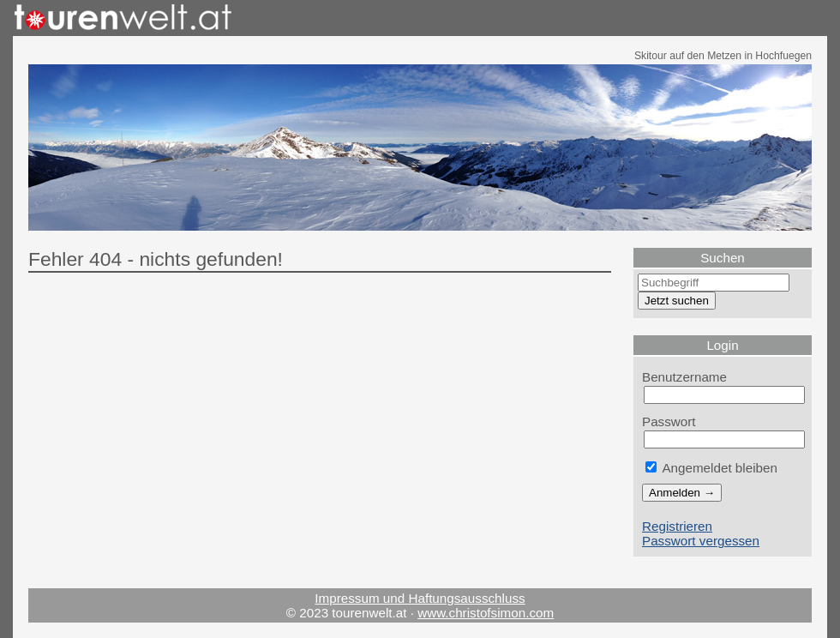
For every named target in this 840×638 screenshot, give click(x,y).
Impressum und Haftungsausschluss (420, 598)
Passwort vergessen (701, 541)
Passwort (669, 421)
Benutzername (684, 377)
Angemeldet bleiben (711, 468)
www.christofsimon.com (486, 613)
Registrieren (677, 526)
